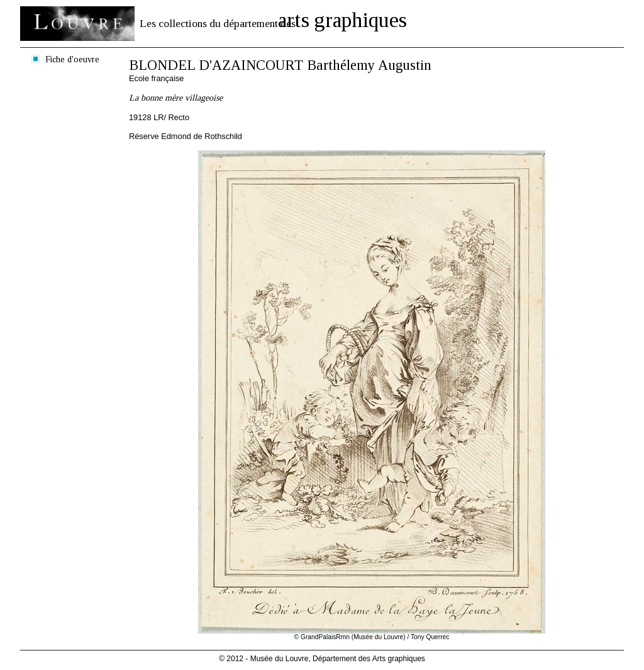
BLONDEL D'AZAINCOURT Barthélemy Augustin (280, 65)
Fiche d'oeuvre (72, 59)
